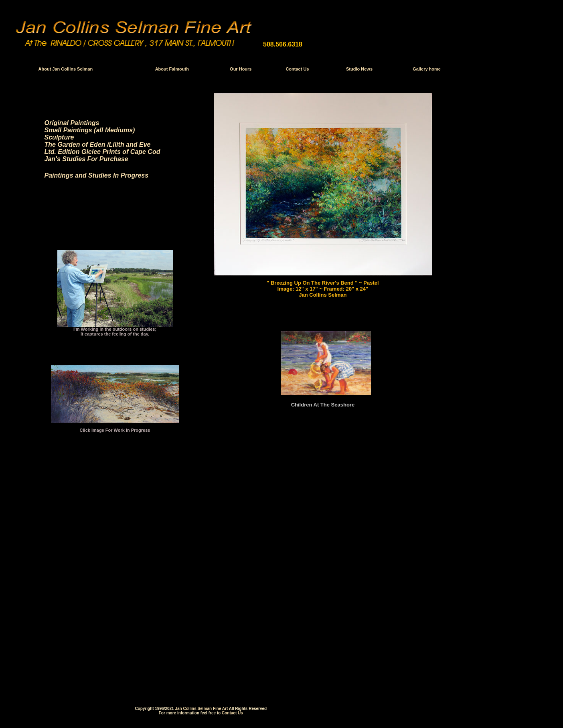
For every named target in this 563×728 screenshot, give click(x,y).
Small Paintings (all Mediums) (90, 130)
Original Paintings (72, 123)
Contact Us (297, 69)
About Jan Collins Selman (66, 69)
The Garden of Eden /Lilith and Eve (98, 145)
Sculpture (59, 137)
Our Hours (241, 69)
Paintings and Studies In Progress (97, 175)
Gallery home (427, 69)
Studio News (359, 69)
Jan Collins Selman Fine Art (201, 705)
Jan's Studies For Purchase (86, 159)
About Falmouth (172, 69)
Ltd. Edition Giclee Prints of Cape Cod (102, 152)
